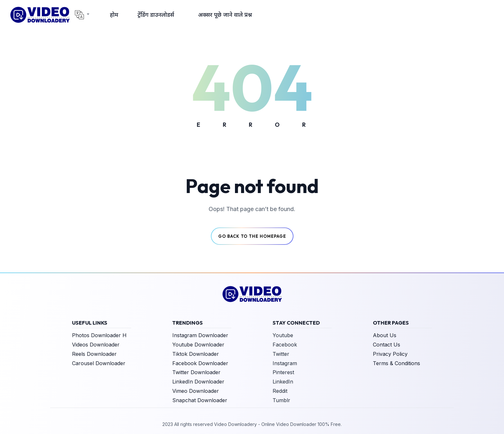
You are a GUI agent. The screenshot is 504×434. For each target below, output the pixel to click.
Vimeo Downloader (196, 391)
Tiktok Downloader (196, 354)
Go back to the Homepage (252, 236)
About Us (385, 335)
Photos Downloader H (99, 335)
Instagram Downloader (200, 335)
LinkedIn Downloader (198, 382)
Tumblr (281, 400)
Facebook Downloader (200, 363)
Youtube (283, 335)
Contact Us (387, 345)
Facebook (285, 345)
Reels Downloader (94, 354)
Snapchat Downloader (200, 400)
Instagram (285, 363)
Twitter (281, 354)
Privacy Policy (390, 354)
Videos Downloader (96, 345)
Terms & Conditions (396, 363)
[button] (82, 15)
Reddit (280, 391)
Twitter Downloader (196, 372)
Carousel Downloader (99, 363)
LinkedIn (283, 382)
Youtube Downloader (198, 345)
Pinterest (283, 372)
